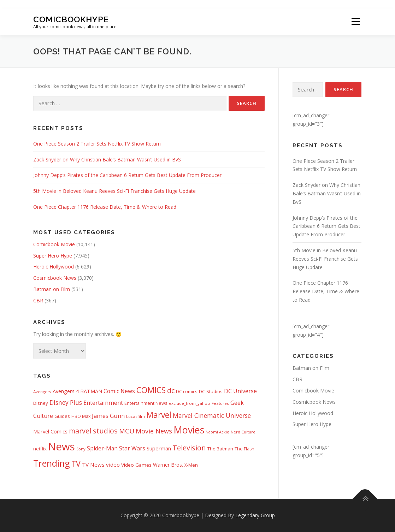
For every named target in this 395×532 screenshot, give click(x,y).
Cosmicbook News (55, 278)
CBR (38, 300)
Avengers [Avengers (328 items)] (42, 392)
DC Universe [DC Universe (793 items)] (240, 391)
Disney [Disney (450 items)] (41, 403)
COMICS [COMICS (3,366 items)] (151, 390)
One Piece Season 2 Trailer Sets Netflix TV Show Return (97, 144)
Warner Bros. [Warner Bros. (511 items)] (168, 465)
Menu (356, 22)
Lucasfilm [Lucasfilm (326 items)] (135, 416)
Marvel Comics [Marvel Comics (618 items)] (50, 431)
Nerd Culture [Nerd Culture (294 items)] (243, 432)
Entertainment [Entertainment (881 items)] (103, 403)
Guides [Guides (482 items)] (62, 416)
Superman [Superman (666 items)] (159, 448)
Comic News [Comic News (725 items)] (119, 391)
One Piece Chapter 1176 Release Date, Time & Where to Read (105, 207)
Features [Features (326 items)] (220, 403)
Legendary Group (255, 515)
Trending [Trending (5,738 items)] (52, 463)
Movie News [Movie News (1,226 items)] (154, 431)
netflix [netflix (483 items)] (40, 449)
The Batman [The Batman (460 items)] (220, 449)
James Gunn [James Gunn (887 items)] (108, 416)
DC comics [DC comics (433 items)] (187, 391)
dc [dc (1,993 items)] (171, 390)
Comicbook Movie (54, 244)
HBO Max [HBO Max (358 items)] (81, 416)
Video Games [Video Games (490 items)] (136, 465)
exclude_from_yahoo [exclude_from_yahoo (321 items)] (190, 403)
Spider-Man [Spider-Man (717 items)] (102, 448)
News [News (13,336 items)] (61, 447)
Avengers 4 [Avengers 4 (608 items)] (66, 391)
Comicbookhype (71, 19)
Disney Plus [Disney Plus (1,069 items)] (66, 403)
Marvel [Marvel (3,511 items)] (159, 415)
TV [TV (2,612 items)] (76, 464)
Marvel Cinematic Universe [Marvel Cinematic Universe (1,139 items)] (212, 415)
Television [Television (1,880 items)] (189, 448)
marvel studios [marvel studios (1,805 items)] (93, 431)
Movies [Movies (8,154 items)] (189, 430)
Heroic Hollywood (54, 267)
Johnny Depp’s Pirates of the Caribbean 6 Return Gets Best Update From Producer (127, 175)
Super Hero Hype (53, 256)
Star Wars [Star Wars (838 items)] (132, 448)
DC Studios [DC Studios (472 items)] (211, 391)
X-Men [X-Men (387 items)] (191, 465)
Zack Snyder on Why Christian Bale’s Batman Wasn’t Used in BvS (107, 159)
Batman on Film (52, 289)
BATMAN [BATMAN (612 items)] (91, 391)
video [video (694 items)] (113, 465)
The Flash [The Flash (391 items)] (244, 449)
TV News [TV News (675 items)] (93, 465)
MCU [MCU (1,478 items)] (127, 431)
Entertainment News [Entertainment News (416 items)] (146, 403)
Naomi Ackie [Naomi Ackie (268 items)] (217, 432)
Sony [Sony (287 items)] (81, 449)
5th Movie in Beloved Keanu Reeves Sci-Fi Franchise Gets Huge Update (114, 191)
